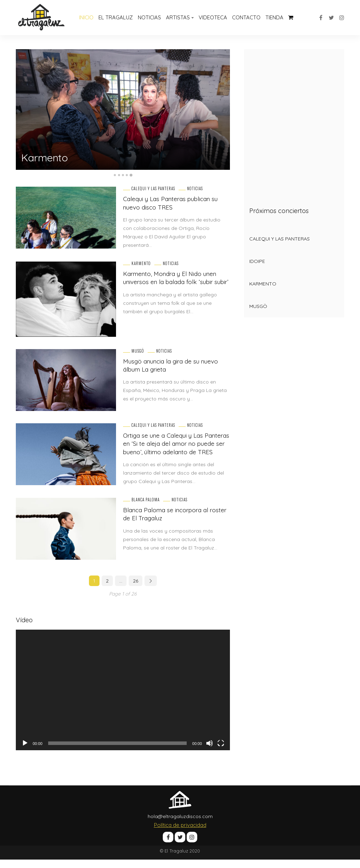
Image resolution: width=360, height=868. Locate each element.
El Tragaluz (116, 17)
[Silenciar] (210, 751)
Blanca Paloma (146, 508)
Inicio (86, 17)
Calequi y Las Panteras (153, 189)
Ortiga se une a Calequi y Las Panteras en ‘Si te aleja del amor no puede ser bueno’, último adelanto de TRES (175, 448)
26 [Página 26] (136, 589)
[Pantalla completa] (221, 751)
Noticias (149, 17)
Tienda (274, 17)
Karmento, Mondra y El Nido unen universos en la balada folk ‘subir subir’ (173, 282)
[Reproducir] (25, 751)
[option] (123, 110)
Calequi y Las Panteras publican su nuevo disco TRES (174, 203)
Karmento (48, 157)
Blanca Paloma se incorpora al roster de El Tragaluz (169, 522)
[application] (123, 698)
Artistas (178, 17)
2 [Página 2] (107, 589)
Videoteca (213, 17)
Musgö (138, 351)
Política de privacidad (180, 833)
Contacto (246, 17)
